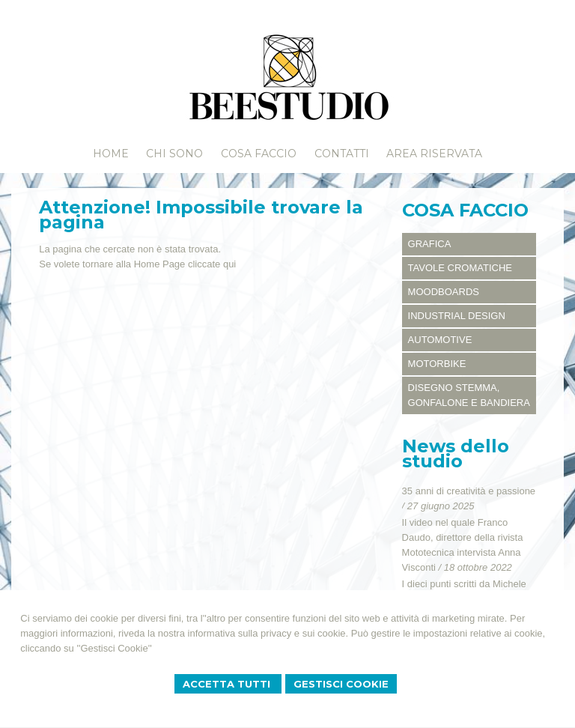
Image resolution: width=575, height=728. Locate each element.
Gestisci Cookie (341, 684)
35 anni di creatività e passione (469, 491)
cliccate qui (212, 264)
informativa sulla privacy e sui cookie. (268, 633)
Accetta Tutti (228, 684)
